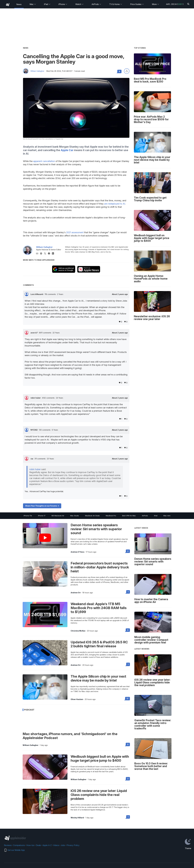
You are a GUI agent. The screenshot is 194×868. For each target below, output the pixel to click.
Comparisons (19, 845)
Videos (56, 845)
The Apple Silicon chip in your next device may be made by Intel (98, 678)
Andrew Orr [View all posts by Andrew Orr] (76, 593)
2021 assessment (75, 232)
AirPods (96, 4)
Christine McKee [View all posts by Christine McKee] (78, 631)
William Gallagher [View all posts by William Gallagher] (30, 745)
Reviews (8, 845)
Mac (33, 4)
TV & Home (116, 4)
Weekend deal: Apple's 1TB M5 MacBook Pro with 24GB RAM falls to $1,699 (99, 608)
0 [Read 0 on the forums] (128, 630)
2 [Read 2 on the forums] (128, 551)
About (120, 294)
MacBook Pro (111, 516)
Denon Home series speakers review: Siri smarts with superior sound (96, 529)
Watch (79, 4)
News (19, 4)
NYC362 (34, 430)
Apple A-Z (47, 845)
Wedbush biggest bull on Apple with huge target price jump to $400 (100, 758)
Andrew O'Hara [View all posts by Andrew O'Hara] (77, 552)
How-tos (30, 845)
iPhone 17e (28, 516)
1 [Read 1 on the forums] (128, 592)
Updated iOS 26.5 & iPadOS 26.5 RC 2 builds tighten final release (99, 644)
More (156, 4)
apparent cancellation (44, 161)
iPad (47, 4)
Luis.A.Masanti (37, 294)
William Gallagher (37, 71)
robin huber (36, 398)
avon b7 (34, 333)
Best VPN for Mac (129, 516)
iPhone (63, 4)
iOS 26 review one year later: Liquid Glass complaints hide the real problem (99, 795)
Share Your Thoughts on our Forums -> (42, 506)
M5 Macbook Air (58, 516)
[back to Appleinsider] (8, 5)
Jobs (63, 845)
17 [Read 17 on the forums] (127, 699)
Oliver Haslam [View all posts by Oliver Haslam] (77, 699)
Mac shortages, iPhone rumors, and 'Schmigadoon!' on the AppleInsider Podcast (70, 736)
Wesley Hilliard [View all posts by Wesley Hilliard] (77, 818)
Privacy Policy (73, 845)
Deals (38, 845)
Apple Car (67, 150)
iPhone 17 (42, 516)
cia (32, 459)
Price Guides (137, 4)
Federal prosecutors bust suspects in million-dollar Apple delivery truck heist (100, 567)
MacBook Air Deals (92, 516)
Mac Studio (75, 516)
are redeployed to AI (115, 204)
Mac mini (167, 516)
